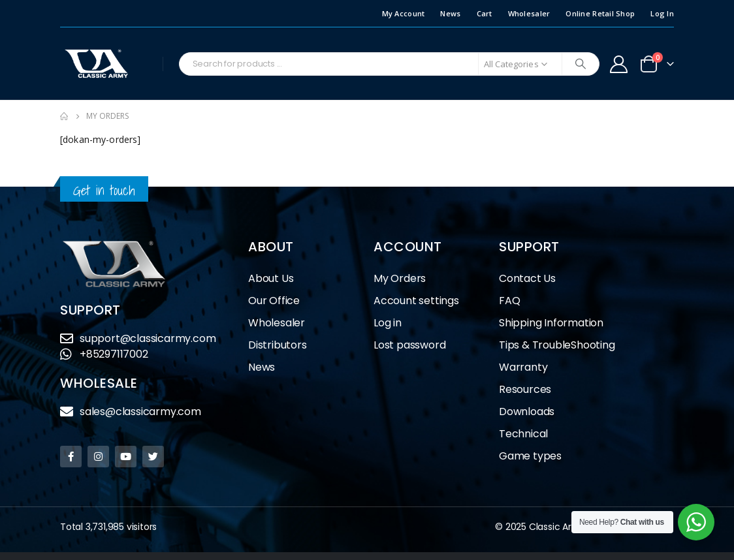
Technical (523, 434)
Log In (662, 13)
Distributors (281, 345)
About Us (271, 278)
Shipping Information (551, 323)
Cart (485, 13)
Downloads (527, 412)
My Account (404, 13)
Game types (530, 456)
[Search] (581, 64)
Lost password (409, 345)
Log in (388, 323)
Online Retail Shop (600, 13)
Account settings (416, 301)
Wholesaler (529, 13)
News (450, 13)
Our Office (274, 301)
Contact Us (527, 278)
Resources (525, 389)
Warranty (523, 367)
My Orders (400, 278)
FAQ (509, 301)
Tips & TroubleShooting (557, 345)
